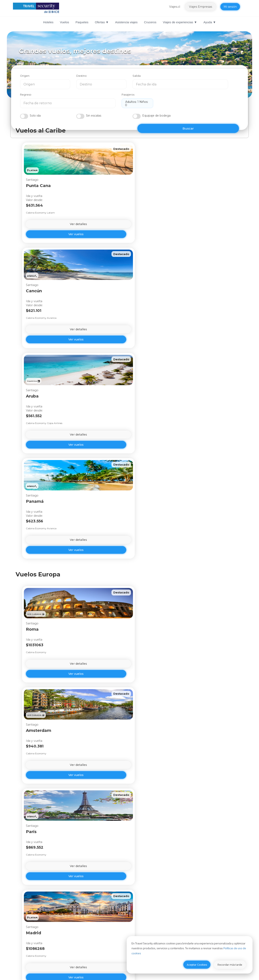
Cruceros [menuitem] (150, 22)
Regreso (175, 78)
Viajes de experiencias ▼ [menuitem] (180, 22)
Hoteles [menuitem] (48, 22)
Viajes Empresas (205, 7)
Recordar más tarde (230, 965)
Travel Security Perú (148, 935)
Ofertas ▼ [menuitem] (102, 22)
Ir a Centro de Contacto (125, 883)
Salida (137, 78)
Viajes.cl (179, 7)
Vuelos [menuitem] (64, 22)
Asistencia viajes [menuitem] (126, 22)
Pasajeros (213, 78)
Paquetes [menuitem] (82, 22)
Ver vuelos (48, 240)
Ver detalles (48, 230)
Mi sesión (234, 7)
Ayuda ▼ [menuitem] (210, 22)
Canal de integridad (91, 929)
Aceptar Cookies (197, 965)
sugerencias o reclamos (178, 891)
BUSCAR (218, 111)
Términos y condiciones (206, 929)
